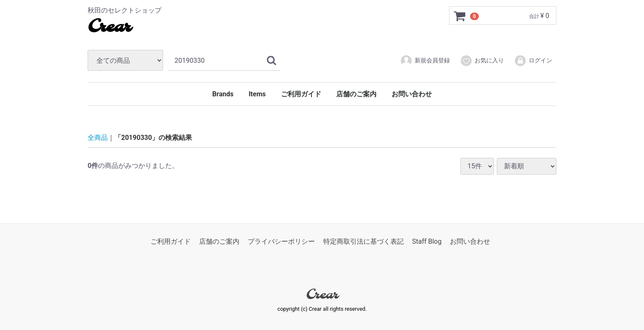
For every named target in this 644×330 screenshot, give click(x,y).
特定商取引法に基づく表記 (364, 241)
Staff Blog (427, 241)
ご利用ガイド (301, 94)
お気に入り (482, 61)
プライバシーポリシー (281, 241)
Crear (109, 27)
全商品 (98, 138)
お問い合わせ (412, 94)
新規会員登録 (425, 61)
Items (257, 94)
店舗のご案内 (356, 94)
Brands (223, 94)
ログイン (533, 61)
